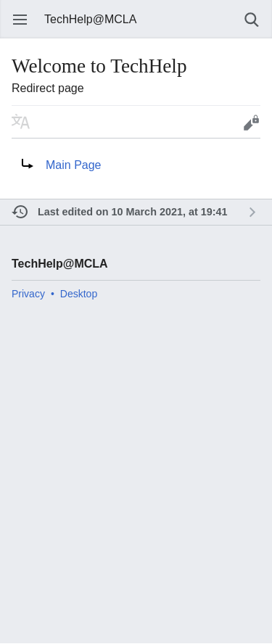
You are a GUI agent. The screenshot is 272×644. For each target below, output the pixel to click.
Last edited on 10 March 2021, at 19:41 (133, 212)
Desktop (79, 294)
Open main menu (20, 20)
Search (252, 20)
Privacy (28, 294)
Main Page (74, 165)
